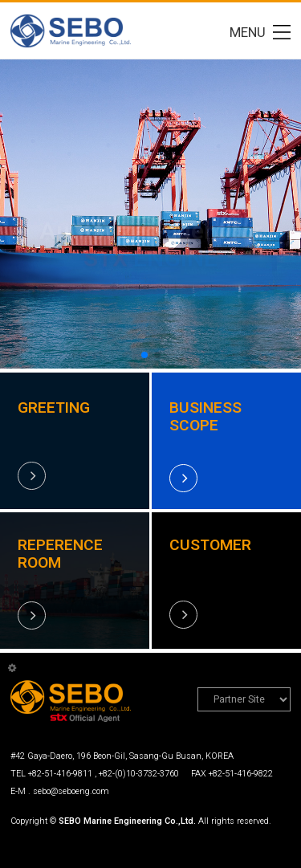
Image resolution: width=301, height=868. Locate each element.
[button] (144, 355)
